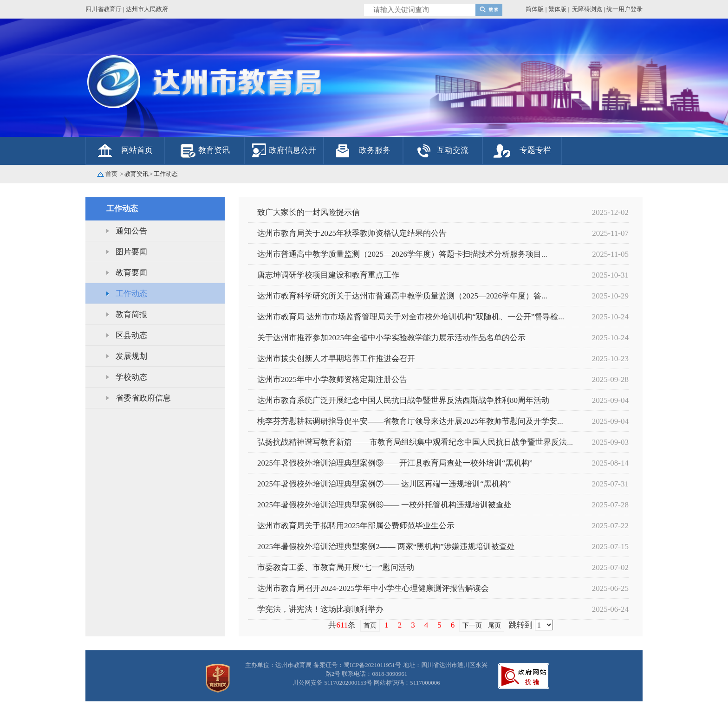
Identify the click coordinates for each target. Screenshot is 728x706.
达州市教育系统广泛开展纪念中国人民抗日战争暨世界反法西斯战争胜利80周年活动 (403, 400)
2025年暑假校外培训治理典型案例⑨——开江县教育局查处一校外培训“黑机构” (395, 463)
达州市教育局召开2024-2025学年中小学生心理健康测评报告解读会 (373, 588)
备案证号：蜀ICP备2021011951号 (357, 665)
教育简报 (131, 314)
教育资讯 (214, 150)
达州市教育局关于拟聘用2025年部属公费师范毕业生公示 (356, 526)
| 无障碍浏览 (585, 9)
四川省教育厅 (104, 9)
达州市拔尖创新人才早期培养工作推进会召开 (336, 359)
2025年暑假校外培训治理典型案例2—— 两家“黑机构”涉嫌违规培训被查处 (386, 547)
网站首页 (137, 150)
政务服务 (375, 150)
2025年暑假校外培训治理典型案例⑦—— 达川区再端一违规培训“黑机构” (384, 484)
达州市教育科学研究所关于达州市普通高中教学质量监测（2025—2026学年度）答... (402, 296)
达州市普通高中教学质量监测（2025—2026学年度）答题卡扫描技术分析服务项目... (402, 254)
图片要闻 (131, 252)
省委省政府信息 (143, 398)
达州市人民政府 (147, 9)
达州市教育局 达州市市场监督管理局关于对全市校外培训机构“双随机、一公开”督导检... (411, 317)
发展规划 (131, 356)
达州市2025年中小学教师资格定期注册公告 (332, 379)
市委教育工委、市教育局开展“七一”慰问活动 (336, 567)
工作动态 (131, 294)
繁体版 (557, 9)
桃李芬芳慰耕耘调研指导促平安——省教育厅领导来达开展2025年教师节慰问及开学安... (410, 421)
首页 (111, 174)
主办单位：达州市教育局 (278, 665)
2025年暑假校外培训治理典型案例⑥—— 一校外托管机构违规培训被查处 (384, 505)
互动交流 (453, 150)
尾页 (494, 625)
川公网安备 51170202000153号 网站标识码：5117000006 (366, 683)
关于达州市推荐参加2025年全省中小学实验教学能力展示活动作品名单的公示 (391, 338)
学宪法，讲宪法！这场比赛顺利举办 (320, 609)
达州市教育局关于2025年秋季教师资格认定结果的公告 (352, 233)
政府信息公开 (292, 150)
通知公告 (131, 231)
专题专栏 (535, 150)
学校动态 (131, 377)
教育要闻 (131, 273)
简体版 (535, 9)
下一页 (472, 625)
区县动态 (131, 335)
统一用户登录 (624, 9)
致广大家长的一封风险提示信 (309, 212)
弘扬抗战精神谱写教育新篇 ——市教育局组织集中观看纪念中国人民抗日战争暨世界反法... (415, 442)
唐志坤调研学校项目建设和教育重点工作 (328, 275)
